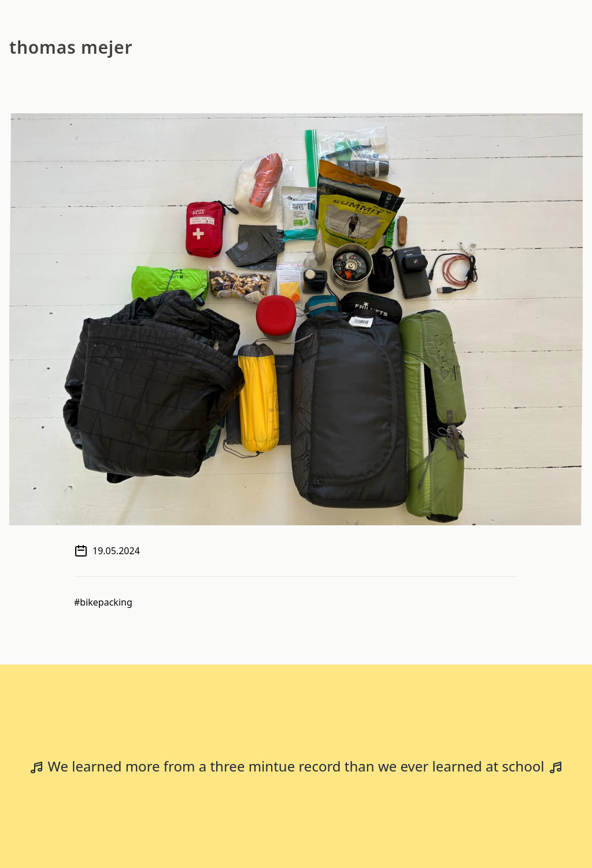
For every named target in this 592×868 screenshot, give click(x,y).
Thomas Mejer (71, 47)
